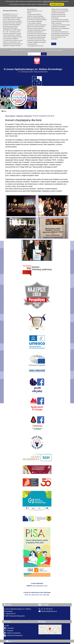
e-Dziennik (9, 628)
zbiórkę (29, 179)
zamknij (54, 44)
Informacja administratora (57, 50)
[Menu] (37, 111)
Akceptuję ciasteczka (57, 4)
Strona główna (15, 50)
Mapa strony (23, 50)
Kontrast (48, 50)
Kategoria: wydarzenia (24, 116)
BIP (6, 626)
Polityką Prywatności (49, 1)
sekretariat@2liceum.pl (48, 611)
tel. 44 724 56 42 (46, 609)
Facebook (8, 630)
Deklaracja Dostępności (13, 636)
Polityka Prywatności (12, 633)
